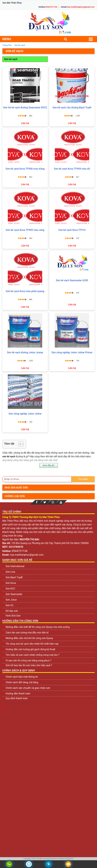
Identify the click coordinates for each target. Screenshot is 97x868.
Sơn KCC (10, 589)
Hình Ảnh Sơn (13, 616)
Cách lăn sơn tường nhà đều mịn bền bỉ (27, 633)
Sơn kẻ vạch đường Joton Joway (25, 352)
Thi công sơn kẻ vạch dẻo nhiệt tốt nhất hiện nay (32, 644)
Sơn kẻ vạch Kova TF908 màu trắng (25, 169)
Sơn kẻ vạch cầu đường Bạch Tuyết (72, 108)
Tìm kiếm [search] (83, 479)
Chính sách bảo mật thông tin (22, 677)
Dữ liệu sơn (12, 611)
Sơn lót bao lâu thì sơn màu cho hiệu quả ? (29, 665)
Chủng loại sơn (15, 496)
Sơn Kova (11, 583)
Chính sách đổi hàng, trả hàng (22, 682)
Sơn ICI (10, 605)
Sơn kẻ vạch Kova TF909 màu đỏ (72, 169)
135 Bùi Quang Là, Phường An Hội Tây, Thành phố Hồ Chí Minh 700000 (50, 543)
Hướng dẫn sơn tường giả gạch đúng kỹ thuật (30, 649)
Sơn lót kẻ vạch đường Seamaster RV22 (25, 108)
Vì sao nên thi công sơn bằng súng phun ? (28, 660)
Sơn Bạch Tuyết (14, 577)
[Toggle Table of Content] (19, 444)
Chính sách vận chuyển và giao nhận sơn (28, 688)
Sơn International (15, 566)
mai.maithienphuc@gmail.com (81, 7)
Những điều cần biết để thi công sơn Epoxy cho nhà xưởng (38, 627)
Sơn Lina (10, 572)
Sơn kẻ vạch (11, 59)
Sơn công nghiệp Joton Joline (25, 414)
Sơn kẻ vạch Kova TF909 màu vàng (25, 230)
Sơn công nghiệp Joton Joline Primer (72, 352)
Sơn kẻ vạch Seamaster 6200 (72, 280)
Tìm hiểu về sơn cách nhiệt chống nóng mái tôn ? (32, 655)
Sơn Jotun (11, 600)
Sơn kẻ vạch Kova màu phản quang (25, 291)
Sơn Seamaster (14, 594)
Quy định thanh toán (17, 698)
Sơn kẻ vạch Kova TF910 (72, 230)
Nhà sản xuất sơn (16, 488)
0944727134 (51, 7)
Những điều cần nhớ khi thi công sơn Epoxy (29, 638)
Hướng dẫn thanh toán (18, 694)
